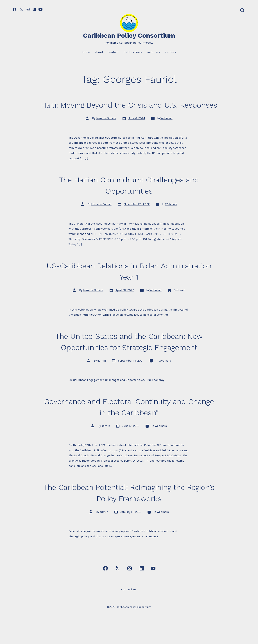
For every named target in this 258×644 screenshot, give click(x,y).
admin (102, 372)
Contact (113, 52)
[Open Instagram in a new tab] (28, 9)
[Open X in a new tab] (21, 9)
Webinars (153, 52)
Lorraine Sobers (106, 130)
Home (86, 52)
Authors (170, 52)
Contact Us (129, 600)
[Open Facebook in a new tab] (14, 9)
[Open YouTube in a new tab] (40, 9)
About (99, 52)
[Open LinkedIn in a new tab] (34, 9)
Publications (133, 52)
